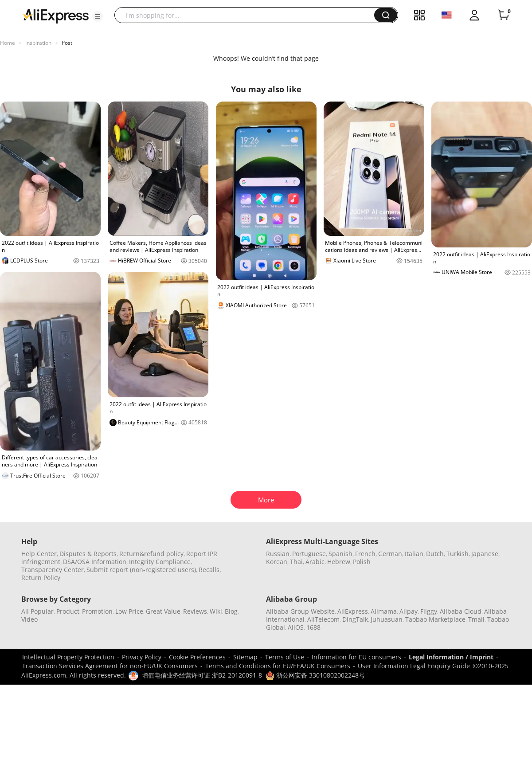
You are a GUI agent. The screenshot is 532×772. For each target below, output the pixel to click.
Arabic (315, 562)
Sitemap (245, 657)
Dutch (435, 554)
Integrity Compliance (160, 562)
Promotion (97, 611)
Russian (278, 554)
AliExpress (353, 611)
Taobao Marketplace (435, 619)
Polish (362, 562)
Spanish (340, 554)
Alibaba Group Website (300, 611)
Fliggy (429, 611)
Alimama (384, 611)
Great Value (163, 611)
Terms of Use (285, 657)
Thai (296, 562)
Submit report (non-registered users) (141, 570)
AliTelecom (323, 619)
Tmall (476, 619)
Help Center (39, 554)
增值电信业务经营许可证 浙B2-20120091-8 (202, 675)
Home (8, 43)
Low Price (129, 611)
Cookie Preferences (197, 657)
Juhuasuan (387, 619)
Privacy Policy (142, 657)
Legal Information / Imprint (451, 657)
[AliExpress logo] (56, 16)
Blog (231, 611)
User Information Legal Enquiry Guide (414, 666)
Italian (414, 554)
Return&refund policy (151, 554)
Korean (277, 562)
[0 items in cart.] (504, 15)
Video (29, 619)
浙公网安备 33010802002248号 (315, 675)
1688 (313, 627)
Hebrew (339, 562)
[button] (98, 16)
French (365, 554)
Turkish (458, 554)
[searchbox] (248, 15)
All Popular (37, 611)
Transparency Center (53, 570)
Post (67, 43)
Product (68, 611)
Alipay (409, 611)
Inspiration (38, 43)
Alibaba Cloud (461, 611)
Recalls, (210, 570)
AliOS (296, 627)
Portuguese (309, 554)
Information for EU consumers (356, 657)
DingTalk (355, 619)
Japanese (485, 554)
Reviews (195, 611)
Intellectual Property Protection (68, 657)
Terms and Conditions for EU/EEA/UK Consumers (278, 666)
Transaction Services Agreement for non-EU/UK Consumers (110, 666)
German (390, 554)
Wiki (216, 611)
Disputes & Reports (88, 554)
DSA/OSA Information (95, 562)
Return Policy (41, 578)
